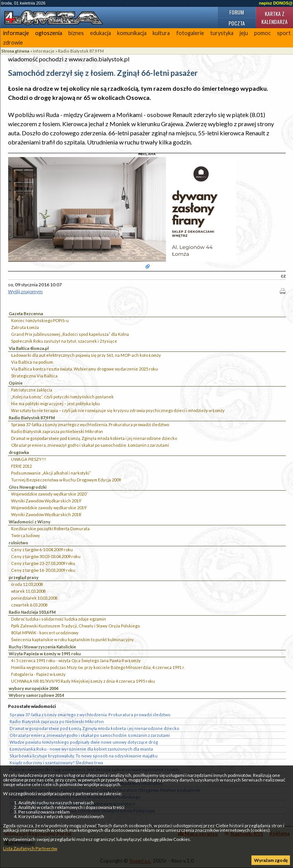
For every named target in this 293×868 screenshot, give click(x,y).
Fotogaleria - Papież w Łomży (38, 674)
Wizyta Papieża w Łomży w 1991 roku (45, 654)
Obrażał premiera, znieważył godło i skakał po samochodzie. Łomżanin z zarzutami (90, 445)
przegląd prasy (24, 577)
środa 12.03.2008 (27, 584)
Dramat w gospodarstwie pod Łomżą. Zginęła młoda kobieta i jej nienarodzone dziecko (94, 438)
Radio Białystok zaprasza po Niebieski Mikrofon (57, 431)
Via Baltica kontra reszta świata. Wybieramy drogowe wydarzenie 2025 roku (85, 369)
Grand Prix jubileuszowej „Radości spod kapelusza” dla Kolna (70, 334)
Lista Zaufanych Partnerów (30, 848)
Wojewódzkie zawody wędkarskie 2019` (49, 508)
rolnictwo (19, 543)
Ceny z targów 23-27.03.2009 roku (43, 563)
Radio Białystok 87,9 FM (81, 51)
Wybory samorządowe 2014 (36, 695)
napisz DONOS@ (276, 3)
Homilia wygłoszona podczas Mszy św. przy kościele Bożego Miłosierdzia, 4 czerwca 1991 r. (98, 667)
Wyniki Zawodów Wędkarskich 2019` (47, 501)
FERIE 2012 (21, 466)
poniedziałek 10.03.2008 (34, 598)
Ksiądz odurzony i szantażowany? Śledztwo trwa (56, 763)
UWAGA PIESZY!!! (29, 459)
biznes (76, 33)
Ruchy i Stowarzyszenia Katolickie (42, 647)
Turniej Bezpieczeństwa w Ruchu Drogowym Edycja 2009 (66, 480)
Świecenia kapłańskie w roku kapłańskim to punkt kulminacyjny (72, 639)
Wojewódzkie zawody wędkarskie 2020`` (50, 494)
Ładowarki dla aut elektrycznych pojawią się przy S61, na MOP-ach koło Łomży (86, 355)
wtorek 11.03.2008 (28, 591)
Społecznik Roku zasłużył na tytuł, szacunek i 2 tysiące (64, 341)
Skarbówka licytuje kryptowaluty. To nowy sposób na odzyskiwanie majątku (84, 756)
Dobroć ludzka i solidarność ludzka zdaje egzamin (59, 619)
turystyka (222, 33)
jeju (244, 33)
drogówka (19, 452)
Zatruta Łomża (25, 327)
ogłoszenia (49, 33)
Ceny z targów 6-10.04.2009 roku (42, 550)
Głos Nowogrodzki (28, 487)
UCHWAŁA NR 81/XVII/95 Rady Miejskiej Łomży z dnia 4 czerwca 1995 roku (83, 681)
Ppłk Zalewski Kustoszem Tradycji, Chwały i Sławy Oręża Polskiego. (76, 626)
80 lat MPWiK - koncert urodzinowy (45, 633)
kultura (161, 33)
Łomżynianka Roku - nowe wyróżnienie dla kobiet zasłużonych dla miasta (81, 749)
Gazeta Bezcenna (26, 314)
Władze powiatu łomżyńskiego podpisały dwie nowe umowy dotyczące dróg (84, 742)
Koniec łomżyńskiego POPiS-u (40, 320)
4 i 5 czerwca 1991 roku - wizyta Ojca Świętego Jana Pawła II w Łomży (76, 660)
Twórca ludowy (26, 535)
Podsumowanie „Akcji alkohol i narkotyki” (51, 473)
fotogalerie (190, 33)
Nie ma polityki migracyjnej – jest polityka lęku (56, 404)
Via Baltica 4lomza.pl (29, 348)
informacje (16, 33)
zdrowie (13, 43)
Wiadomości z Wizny (30, 522)
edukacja (101, 33)
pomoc (262, 33)
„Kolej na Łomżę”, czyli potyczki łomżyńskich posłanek (62, 397)
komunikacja (132, 33)
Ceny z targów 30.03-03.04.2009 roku (46, 556)
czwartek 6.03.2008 (29, 605)
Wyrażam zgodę (271, 860)
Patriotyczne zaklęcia (32, 390)
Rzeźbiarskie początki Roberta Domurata (50, 529)
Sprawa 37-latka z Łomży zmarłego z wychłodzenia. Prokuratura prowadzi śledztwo (90, 424)
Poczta (237, 23)
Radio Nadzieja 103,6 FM (32, 612)
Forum (237, 12)
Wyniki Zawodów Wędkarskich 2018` (47, 514)
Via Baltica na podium (32, 362)
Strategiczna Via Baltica (34, 376)
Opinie (16, 383)
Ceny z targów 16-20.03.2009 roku (43, 570)
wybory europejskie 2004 (34, 688)
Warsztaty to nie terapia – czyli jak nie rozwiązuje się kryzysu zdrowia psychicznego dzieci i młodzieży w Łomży (118, 410)
